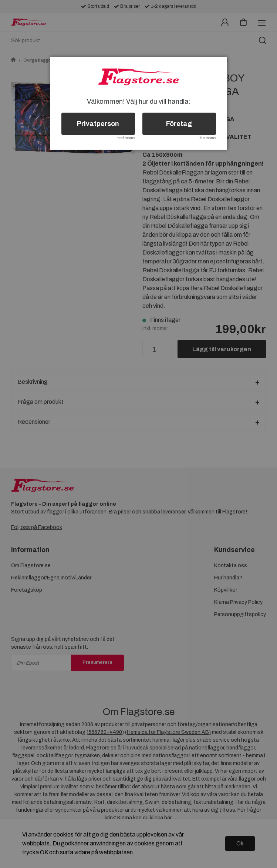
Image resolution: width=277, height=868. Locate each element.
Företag (179, 124)
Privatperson (98, 124)
